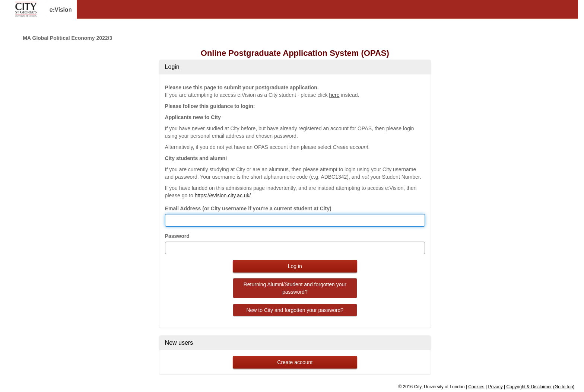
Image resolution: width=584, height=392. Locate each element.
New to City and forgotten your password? (295, 310)
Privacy (495, 387)
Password (177, 236)
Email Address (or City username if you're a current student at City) (248, 208)
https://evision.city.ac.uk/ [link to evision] (223, 195)
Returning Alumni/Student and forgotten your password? (295, 288)
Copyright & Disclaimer (529, 387)
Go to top (564, 387)
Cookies (476, 387)
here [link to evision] (334, 95)
